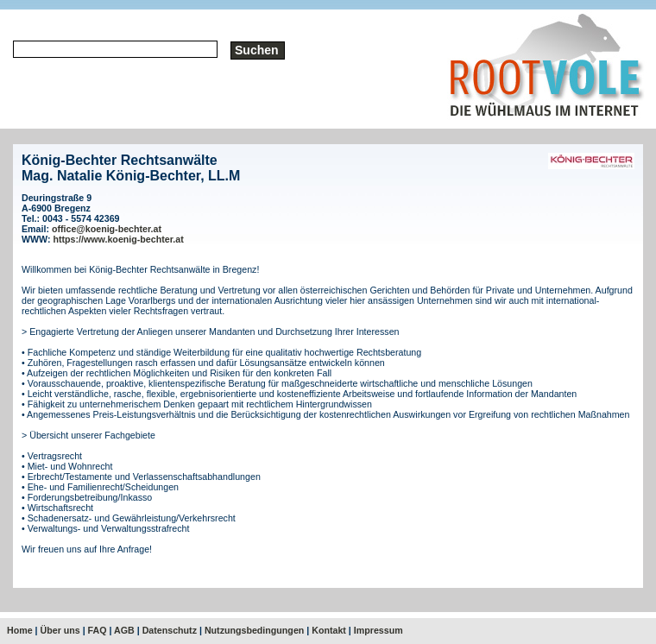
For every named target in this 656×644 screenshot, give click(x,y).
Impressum (378, 630)
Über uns (60, 630)
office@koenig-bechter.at (107, 229)
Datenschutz (170, 630)
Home (20, 630)
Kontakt (329, 630)
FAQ (98, 630)
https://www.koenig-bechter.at (119, 239)
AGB (124, 630)
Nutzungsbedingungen (254, 630)
